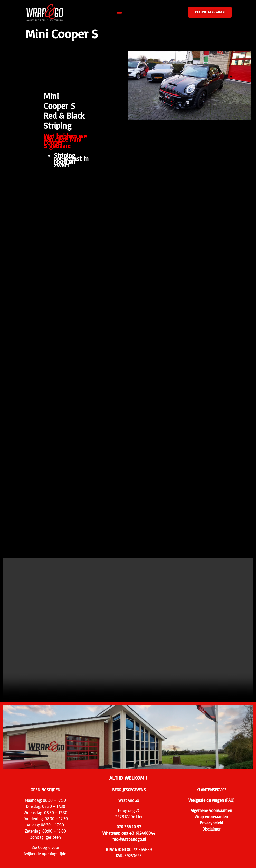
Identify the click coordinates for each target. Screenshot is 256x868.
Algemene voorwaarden (211, 810)
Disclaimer (211, 829)
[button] (119, 12)
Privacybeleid (211, 823)
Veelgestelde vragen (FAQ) (211, 800)
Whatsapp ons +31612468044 (129, 833)
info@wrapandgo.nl (129, 839)
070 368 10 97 (129, 827)
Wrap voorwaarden (211, 817)
